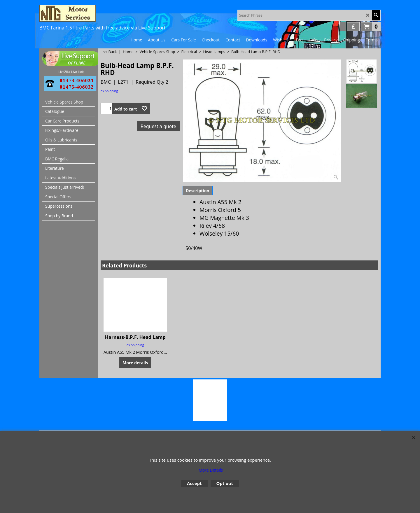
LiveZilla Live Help (71, 72)
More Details (211, 470)
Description (198, 191)
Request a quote (158, 126)
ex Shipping (109, 91)
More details (135, 363)
